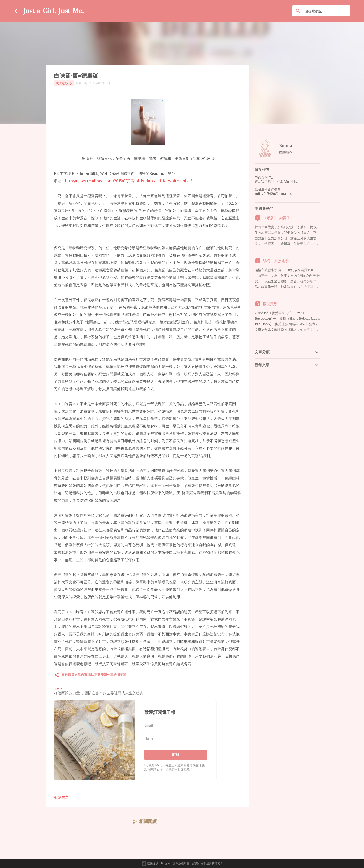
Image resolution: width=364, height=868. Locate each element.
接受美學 (270, 304)
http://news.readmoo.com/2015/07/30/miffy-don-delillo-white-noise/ (128, 181)
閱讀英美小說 (64, 83)
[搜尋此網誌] (327, 11)
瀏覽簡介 (286, 153)
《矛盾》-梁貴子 (276, 218)
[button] (57, 675)
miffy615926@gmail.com (275, 194)
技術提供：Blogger (156, 863)
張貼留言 (61, 797)
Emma (286, 146)
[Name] (176, 738)
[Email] (176, 725)
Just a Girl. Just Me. (53, 11)
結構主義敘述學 (276, 261)
